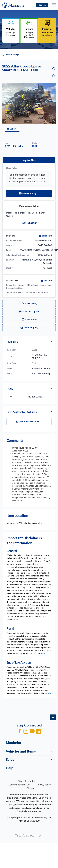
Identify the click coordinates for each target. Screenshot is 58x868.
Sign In (42, 5)
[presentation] (4, 121)
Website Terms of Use (20, 785)
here (17, 619)
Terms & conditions (28, 781)
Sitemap (31, 788)
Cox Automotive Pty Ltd (38, 817)
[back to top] (53, 717)
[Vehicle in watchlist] (54, 76)
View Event (31, 319)
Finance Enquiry (29, 223)
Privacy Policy (44, 785)
